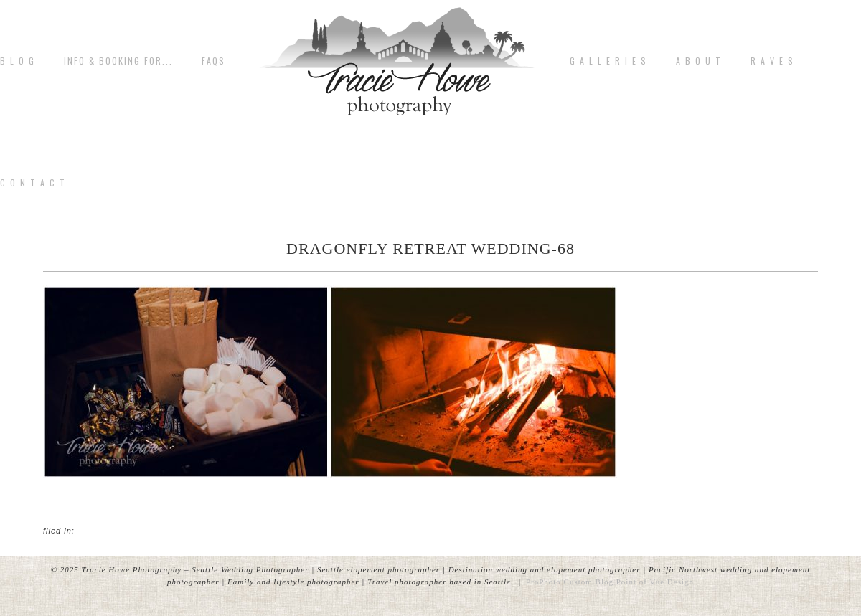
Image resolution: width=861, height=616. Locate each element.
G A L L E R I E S (608, 61)
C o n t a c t (33, 183)
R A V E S (772, 61)
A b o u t (699, 61)
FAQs (213, 61)
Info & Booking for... (118, 61)
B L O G (18, 61)
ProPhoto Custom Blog (570, 582)
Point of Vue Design (655, 582)
